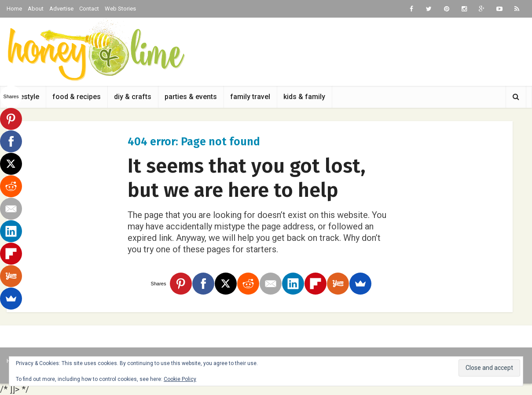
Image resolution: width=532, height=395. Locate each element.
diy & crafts (133, 97)
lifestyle (26, 97)
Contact (89, 9)
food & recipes (77, 97)
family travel (250, 97)
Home (14, 9)
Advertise (61, 9)
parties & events (191, 97)
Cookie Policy (180, 379)
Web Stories (120, 9)
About (36, 9)
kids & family (304, 97)
